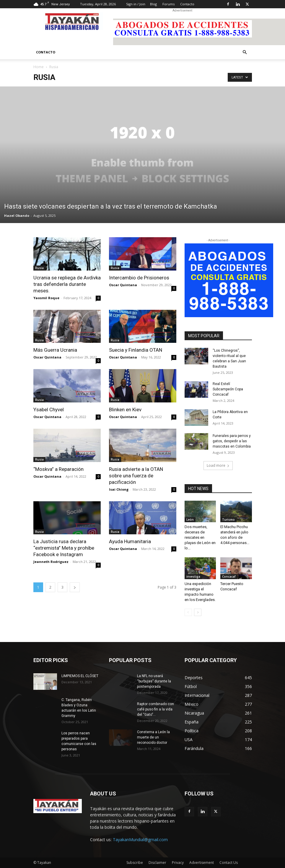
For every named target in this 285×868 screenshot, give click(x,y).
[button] (245, 52)
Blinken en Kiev (125, 410)
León (190, 520)
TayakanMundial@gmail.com (140, 840)
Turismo (228, 520)
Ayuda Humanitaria (130, 541)
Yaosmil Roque (46, 298)
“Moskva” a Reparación (58, 469)
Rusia (39, 268)
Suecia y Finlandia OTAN (136, 350)
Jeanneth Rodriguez (51, 562)
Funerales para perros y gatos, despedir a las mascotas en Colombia (232, 441)
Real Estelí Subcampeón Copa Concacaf (228, 389)
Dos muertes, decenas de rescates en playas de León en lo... (200, 537)
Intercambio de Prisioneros (139, 278)
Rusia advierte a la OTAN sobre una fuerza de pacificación (136, 476)
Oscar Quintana (123, 285)
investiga (193, 577)
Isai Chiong (119, 489)
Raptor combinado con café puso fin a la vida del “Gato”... (155, 709)
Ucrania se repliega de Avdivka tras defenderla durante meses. (67, 284)
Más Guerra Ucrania (55, 350)
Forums (168, 4)
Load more (218, 465)
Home (39, 67)
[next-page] (75, 587)
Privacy (178, 863)
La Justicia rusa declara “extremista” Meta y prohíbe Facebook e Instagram (64, 548)
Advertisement (202, 863)
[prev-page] (188, 612)
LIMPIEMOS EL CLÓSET (80, 676)
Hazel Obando (17, 216)
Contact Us (229, 863)
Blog (153, 4)
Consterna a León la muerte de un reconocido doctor (153, 737)
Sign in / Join (136, 4)
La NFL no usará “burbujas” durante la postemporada (154, 681)
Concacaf (229, 577)
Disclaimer (157, 863)
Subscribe (135, 863)
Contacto (187, 4)
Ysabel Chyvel (49, 410)
